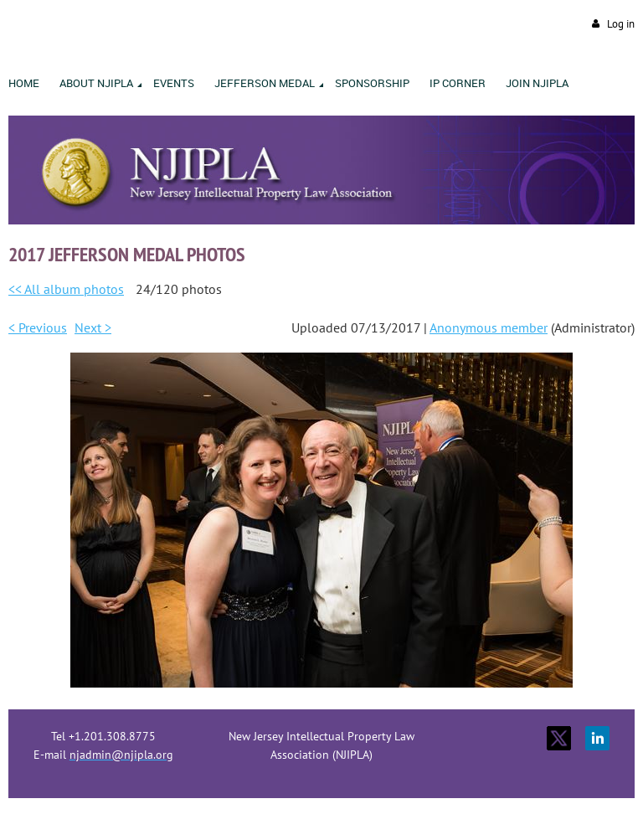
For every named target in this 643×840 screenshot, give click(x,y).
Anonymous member (489, 327)
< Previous (38, 327)
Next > (93, 327)
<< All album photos (66, 289)
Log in (621, 24)
